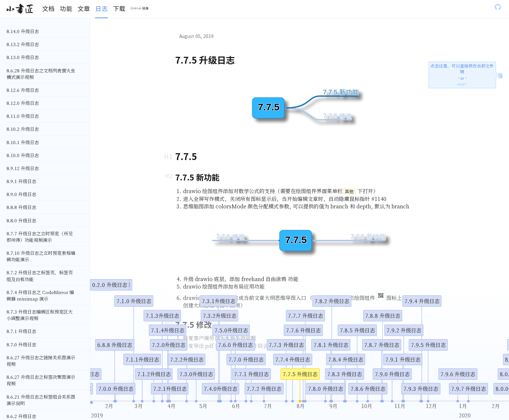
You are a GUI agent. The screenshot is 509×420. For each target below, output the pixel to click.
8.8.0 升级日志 (21, 220)
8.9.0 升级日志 (21, 194)
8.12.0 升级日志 (23, 103)
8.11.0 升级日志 (23, 116)
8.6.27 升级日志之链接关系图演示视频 (41, 361)
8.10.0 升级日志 (23, 155)
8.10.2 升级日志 (23, 129)
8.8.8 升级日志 (21, 207)
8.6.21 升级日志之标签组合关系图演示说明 (41, 400)
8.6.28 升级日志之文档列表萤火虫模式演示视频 (41, 74)
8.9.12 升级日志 (23, 168)
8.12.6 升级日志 (23, 90)
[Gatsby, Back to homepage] (20, 9)
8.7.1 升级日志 (21, 331)
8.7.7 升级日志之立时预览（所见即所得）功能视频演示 (40, 237)
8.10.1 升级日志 (23, 142)
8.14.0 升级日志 (23, 31)
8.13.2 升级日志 (23, 44)
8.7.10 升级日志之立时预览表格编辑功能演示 (41, 256)
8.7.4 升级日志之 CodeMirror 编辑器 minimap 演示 (40, 295)
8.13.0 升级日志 (23, 57)
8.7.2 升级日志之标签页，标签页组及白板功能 (40, 276)
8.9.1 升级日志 (21, 181)
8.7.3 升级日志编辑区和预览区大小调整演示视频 (40, 315)
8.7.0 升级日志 (21, 344)
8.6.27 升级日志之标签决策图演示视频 (41, 380)
